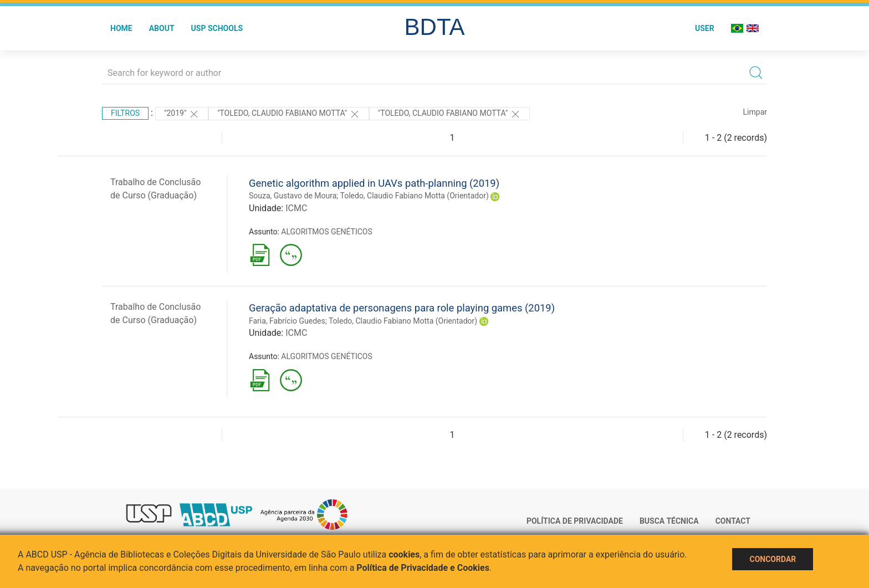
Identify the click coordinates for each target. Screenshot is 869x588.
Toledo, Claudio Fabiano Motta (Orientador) (415, 196)
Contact (733, 521)
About (162, 28)
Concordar (773, 559)
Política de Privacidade (575, 521)
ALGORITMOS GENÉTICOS (326, 232)
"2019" (182, 114)
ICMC (296, 208)
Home (121, 28)
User (705, 28)
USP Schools (217, 28)
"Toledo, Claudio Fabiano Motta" (289, 114)
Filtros (125, 113)
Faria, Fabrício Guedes (287, 321)
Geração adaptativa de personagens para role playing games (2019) (402, 308)
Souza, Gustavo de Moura (293, 196)
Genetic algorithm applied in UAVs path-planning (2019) (374, 183)
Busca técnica (669, 521)
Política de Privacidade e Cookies (423, 568)
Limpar (755, 112)
